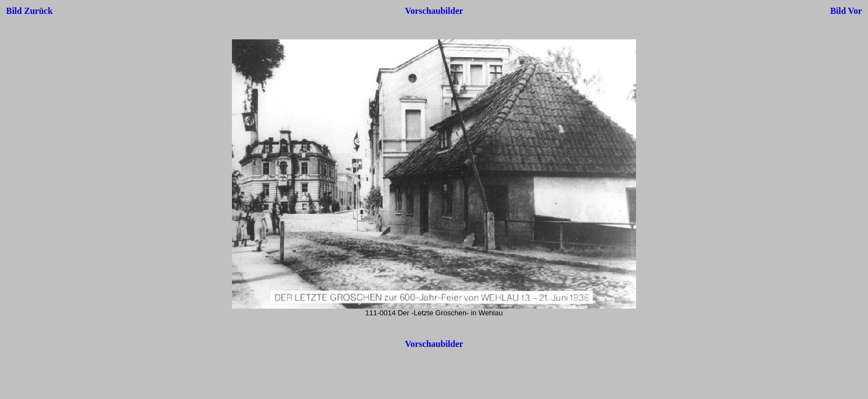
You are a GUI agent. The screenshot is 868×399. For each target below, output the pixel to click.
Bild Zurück (29, 11)
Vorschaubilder (434, 11)
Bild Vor (846, 11)
